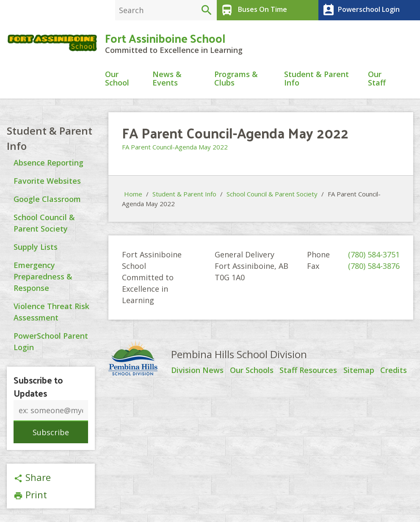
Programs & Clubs (236, 79)
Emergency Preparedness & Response (43, 276)
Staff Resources (308, 371)
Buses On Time (253, 10)
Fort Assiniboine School (165, 38)
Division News (197, 371)
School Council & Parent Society (272, 194)
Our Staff (377, 79)
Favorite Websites (47, 181)
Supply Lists (36, 247)
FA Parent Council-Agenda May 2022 (175, 147)
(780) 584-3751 (374, 255)
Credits (394, 371)
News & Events (167, 79)
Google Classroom (47, 199)
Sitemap (359, 371)
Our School (117, 79)
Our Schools (252, 371)
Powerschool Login (360, 10)
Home (133, 194)
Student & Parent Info (316, 79)
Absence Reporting (48, 163)
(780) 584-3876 (374, 266)
